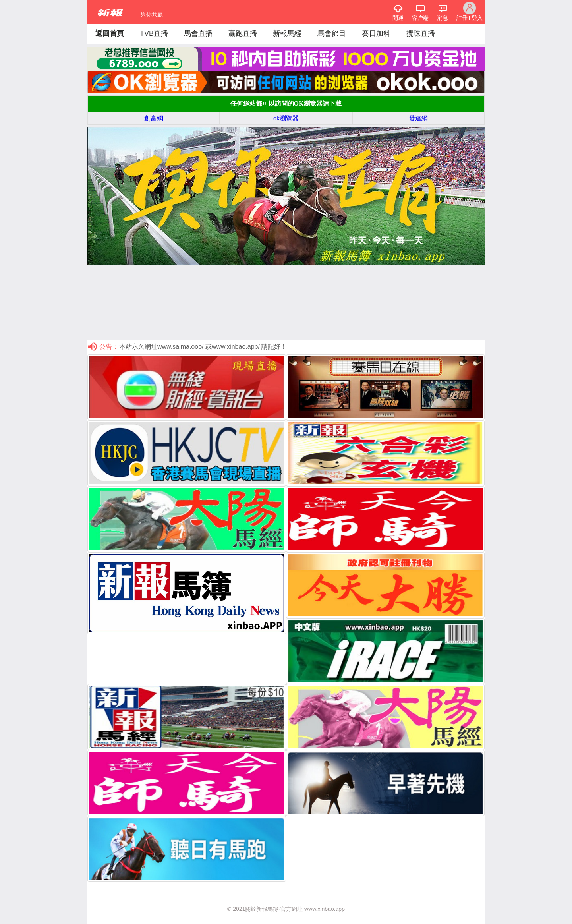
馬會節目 (332, 33)
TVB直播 (154, 33)
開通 (398, 18)
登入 (477, 18)
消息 (443, 18)
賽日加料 (376, 33)
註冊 (462, 18)
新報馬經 (287, 33)
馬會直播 (198, 33)
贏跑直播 (243, 33)
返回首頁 (110, 33)
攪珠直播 (421, 33)
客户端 (420, 18)
